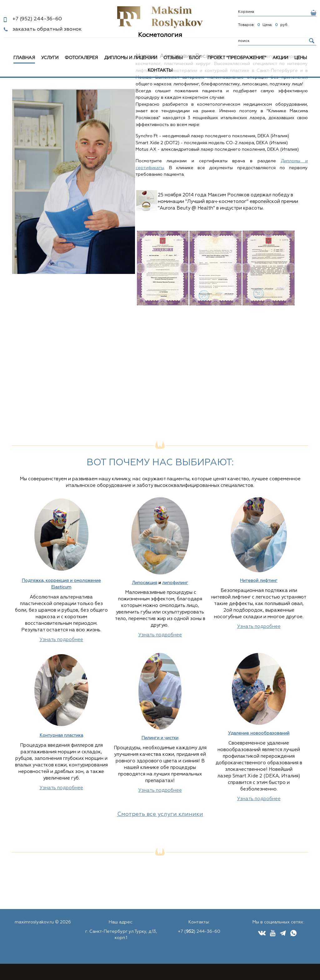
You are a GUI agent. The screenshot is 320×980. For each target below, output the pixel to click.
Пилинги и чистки (160, 738)
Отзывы (173, 58)
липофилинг (175, 583)
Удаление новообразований (259, 733)
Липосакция (145, 583)
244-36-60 (37, 19)
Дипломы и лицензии (131, 58)
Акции (280, 58)
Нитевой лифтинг (259, 581)
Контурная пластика (61, 735)
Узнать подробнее (61, 640)
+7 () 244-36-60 (199, 932)
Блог (195, 58)
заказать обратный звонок (47, 29)
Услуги (50, 58)
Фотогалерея (81, 58)
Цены (301, 58)
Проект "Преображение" (237, 58)
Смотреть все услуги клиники (160, 814)
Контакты (160, 70)
